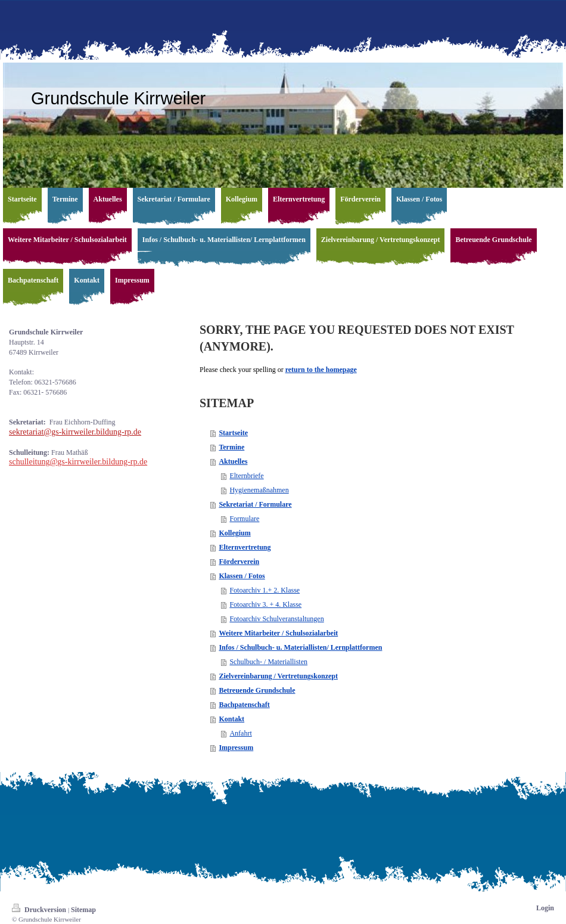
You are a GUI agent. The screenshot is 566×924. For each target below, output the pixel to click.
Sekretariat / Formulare (255, 504)
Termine (231, 447)
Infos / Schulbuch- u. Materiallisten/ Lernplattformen (300, 647)
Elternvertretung (245, 547)
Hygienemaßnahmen (259, 490)
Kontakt (231, 719)
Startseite (233, 433)
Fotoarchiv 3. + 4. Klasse (265, 604)
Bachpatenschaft (244, 705)
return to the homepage (321, 370)
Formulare (244, 519)
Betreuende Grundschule (257, 690)
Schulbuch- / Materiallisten (268, 662)
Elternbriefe (246, 476)
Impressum (236, 748)
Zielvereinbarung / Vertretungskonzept (278, 676)
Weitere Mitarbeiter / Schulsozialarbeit (278, 633)
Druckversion (40, 910)
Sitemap (83, 910)
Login (545, 908)
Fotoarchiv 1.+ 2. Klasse (265, 590)
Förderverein (239, 562)
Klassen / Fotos (242, 576)
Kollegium (234, 533)
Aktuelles (233, 461)
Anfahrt (240, 733)
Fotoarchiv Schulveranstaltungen (276, 619)
